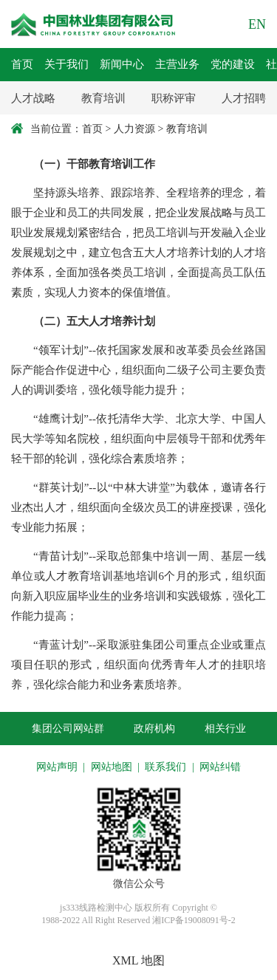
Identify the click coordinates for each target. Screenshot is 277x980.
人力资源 (134, 129)
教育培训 (103, 98)
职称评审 (174, 98)
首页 (92, 129)
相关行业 (225, 729)
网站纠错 (220, 767)
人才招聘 (244, 98)
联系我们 (165, 767)
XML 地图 (138, 960)
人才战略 (33, 98)
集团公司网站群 (68, 729)
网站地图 (112, 767)
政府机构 (154, 729)
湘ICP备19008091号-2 (194, 920)
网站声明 (57, 767)
